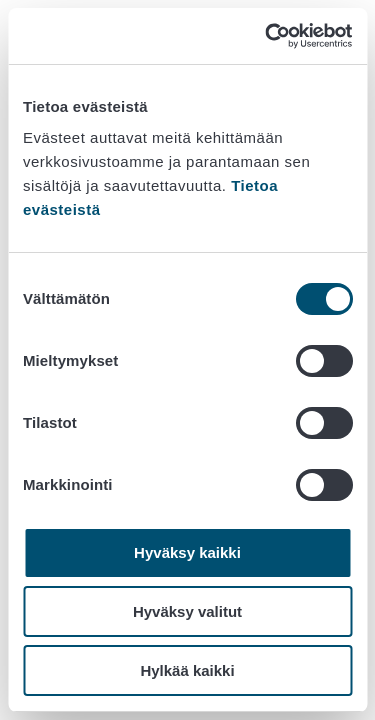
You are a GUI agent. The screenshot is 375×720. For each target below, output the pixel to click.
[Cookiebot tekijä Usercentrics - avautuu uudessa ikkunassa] (267, 36)
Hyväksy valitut (187, 611)
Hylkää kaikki (187, 670)
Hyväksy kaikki (187, 552)
